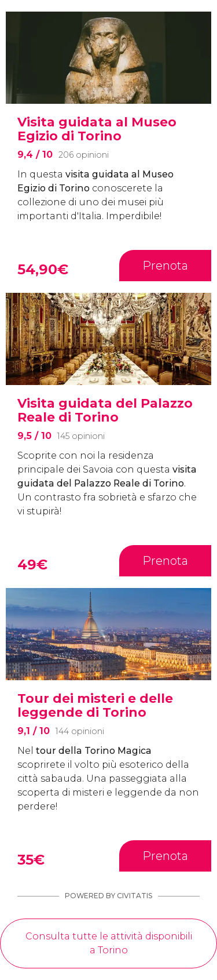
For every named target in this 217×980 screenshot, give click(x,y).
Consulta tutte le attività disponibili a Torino (109, 943)
